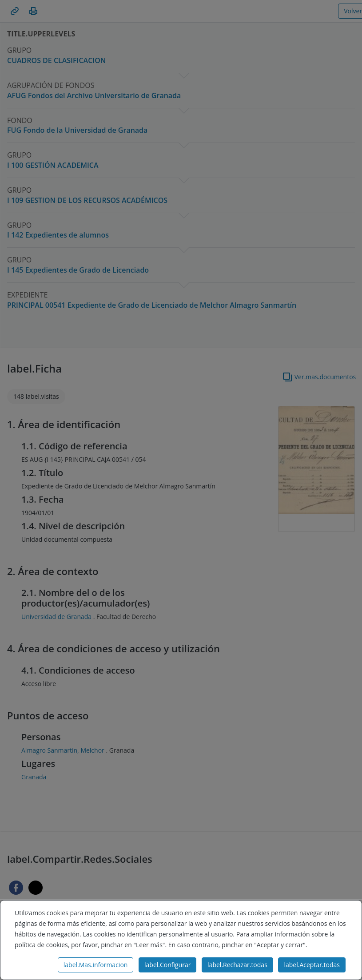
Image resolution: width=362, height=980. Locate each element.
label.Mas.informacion (96, 965)
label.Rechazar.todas (237, 965)
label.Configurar (167, 965)
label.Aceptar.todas (312, 965)
